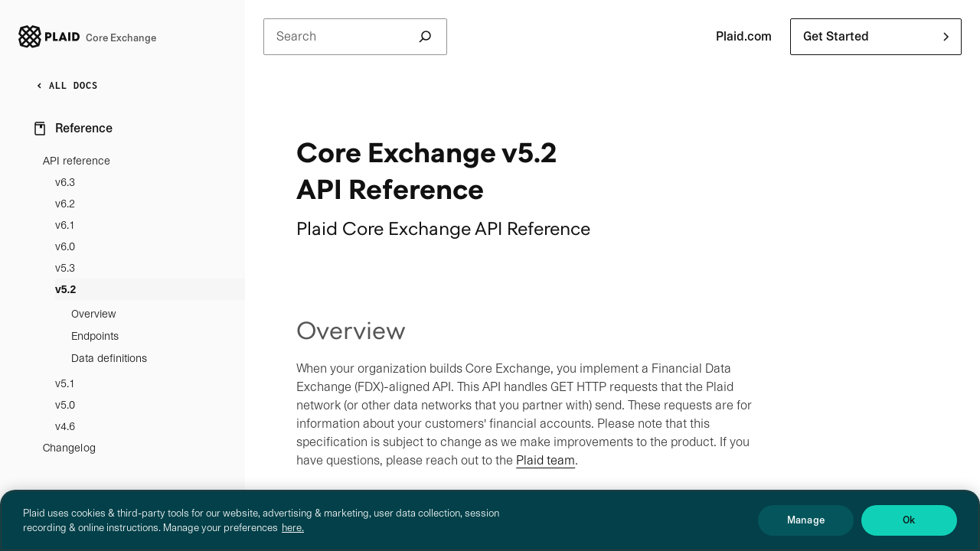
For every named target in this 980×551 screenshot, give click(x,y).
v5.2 (65, 289)
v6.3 (65, 182)
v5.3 (65, 268)
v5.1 (65, 383)
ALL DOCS (64, 86)
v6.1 (65, 225)
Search (355, 37)
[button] (876, 37)
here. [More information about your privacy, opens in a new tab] (293, 544)
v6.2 (65, 204)
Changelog (69, 448)
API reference (77, 161)
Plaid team (546, 460)
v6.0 (65, 246)
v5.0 (65, 405)
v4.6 (65, 426)
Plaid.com (744, 36)
